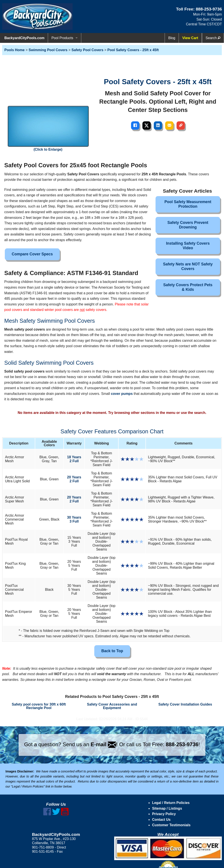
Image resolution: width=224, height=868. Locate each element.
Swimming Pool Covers (48, 50)
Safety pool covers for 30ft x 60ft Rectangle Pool (39, 706)
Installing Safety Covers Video (188, 246)
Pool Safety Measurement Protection (188, 204)
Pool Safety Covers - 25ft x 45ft (133, 50)
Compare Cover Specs (32, 254)
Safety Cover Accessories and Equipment (112, 706)
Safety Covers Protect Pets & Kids (188, 287)
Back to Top (112, 651)
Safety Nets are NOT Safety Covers (188, 266)
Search (213, 38)
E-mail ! (104, 744)
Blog (172, 38)
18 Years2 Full (74, 459)
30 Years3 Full (74, 519)
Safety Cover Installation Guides (185, 704)
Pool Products (62, 38)
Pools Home (14, 50)
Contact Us (161, 820)
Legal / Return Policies (171, 803)
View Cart (190, 38)
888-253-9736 (209, 9)
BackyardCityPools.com (24, 38)
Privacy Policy (164, 814)
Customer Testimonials (171, 825)
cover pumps (122, 394)
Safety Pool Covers (87, 50)
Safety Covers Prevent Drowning (188, 225)
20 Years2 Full (74, 479)
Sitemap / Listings (167, 808)
